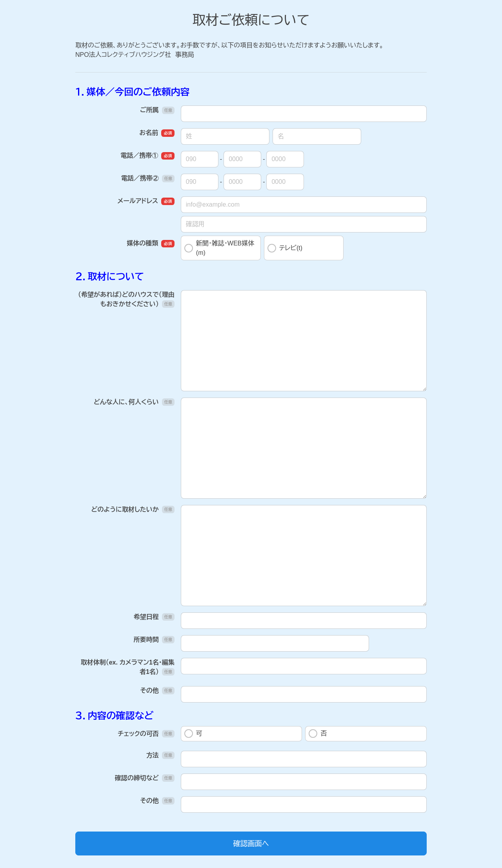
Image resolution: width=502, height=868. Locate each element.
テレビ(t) (285, 248)
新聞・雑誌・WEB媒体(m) (219, 248)
